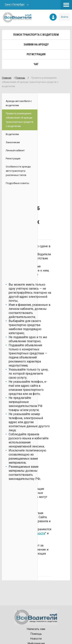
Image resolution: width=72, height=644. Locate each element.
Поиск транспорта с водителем (36, 35)
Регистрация (36, 54)
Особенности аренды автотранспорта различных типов (18, 171)
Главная (7, 78)
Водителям (12, 134)
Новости (36, 639)
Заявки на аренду (36, 45)
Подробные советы (17, 183)
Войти (65, 17)
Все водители (17, 17)
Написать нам (36, 629)
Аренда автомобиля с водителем (19, 103)
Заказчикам (13, 142)
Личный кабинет (15, 150)
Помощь (20, 78)
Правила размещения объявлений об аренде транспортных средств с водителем (19, 120)
